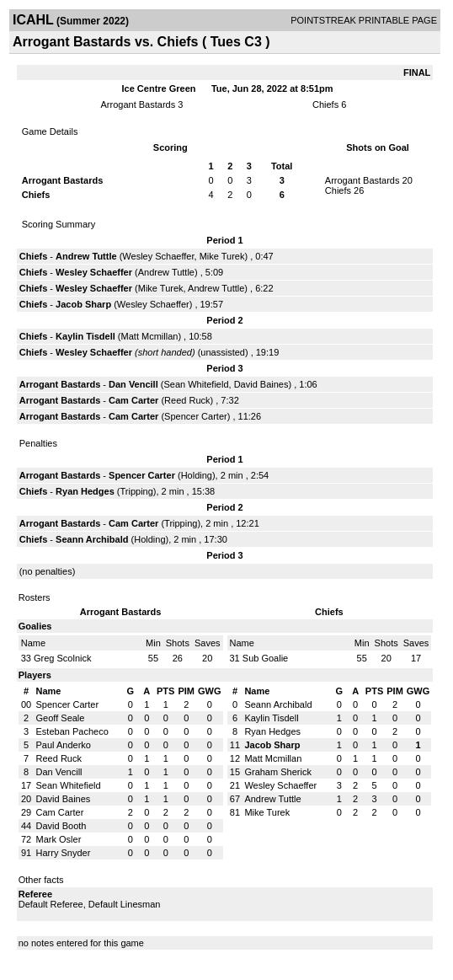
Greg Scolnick (62, 658)
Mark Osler (59, 839)
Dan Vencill (133, 384)
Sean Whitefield (196, 384)
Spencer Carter (196, 416)
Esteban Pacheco (72, 731)
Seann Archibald (92, 539)
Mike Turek (222, 256)
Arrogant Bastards (139, 104)
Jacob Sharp (83, 304)
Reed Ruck (187, 400)
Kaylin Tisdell (85, 336)
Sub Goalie (265, 658)
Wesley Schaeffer (158, 256)
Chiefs (325, 104)
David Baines (261, 384)
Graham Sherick (277, 772)
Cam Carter (133, 400)
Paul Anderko (64, 745)
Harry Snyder (64, 853)
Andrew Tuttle (86, 256)
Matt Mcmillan (150, 336)
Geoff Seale (61, 718)
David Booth (61, 826)
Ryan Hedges (85, 491)
